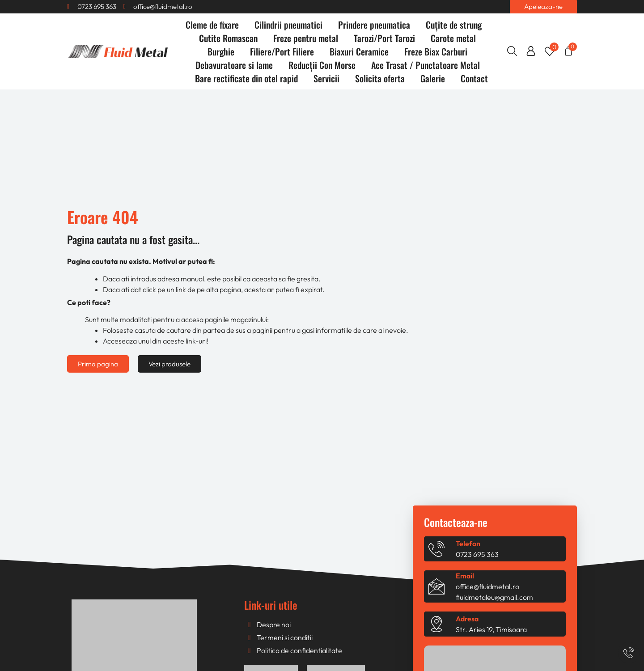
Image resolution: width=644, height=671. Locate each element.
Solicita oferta (380, 78)
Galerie (433, 78)
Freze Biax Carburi (436, 51)
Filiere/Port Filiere (282, 51)
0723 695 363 (477, 554)
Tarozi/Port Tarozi (384, 38)
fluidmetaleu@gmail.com (494, 597)
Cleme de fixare (212, 25)
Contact (474, 78)
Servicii (326, 78)
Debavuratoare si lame (234, 65)
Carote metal (453, 38)
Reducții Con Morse (322, 65)
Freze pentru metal (306, 38)
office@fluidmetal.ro (487, 586)
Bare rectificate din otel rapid (246, 78)
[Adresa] (436, 624)
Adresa (467, 619)
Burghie (221, 51)
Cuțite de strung (454, 25)
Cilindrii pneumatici (288, 25)
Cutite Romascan (228, 38)
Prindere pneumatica (374, 25)
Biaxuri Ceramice (359, 51)
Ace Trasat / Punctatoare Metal (426, 65)
